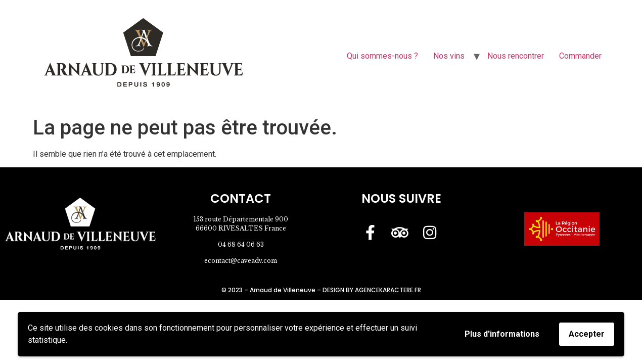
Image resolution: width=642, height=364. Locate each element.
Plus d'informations (502, 334)
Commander (580, 56)
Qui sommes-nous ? (382, 56)
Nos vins (449, 56)
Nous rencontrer (516, 56)
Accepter (587, 334)
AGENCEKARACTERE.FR (388, 290)
